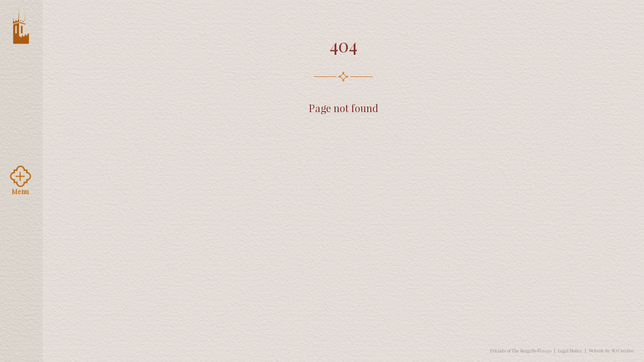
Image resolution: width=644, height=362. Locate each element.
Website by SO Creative (611, 350)
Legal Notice (570, 350)
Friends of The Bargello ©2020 (521, 350)
